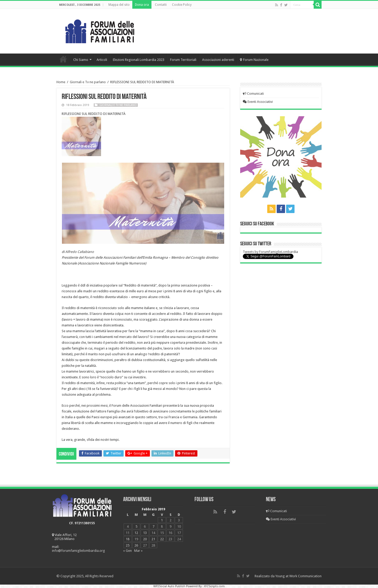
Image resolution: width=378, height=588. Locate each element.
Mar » (138, 551)
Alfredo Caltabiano (80, 252)
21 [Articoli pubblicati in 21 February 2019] (153, 539)
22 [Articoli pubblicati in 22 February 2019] (162, 539)
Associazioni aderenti (218, 60)
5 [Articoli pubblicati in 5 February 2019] (136, 526)
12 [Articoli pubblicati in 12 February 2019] (136, 533)
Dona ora (142, 5)
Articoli (102, 60)
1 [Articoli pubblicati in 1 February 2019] (162, 520)
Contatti (161, 5)
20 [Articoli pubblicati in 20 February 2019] (145, 539)
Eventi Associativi (258, 102)
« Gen (127, 551)
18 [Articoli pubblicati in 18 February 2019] (128, 539)
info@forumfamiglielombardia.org (78, 551)
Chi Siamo (81, 60)
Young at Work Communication (298, 576)
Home (63, 59)
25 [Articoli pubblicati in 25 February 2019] (128, 545)
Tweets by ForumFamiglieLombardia (270, 252)
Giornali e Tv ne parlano (88, 82)
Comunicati (253, 94)
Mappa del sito (119, 5)
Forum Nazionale (254, 60)
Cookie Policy (182, 5)
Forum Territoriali (183, 60)
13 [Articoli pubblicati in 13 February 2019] (145, 533)
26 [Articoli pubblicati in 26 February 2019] (136, 545)
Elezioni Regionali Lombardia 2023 (139, 60)
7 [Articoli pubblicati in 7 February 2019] (153, 526)
